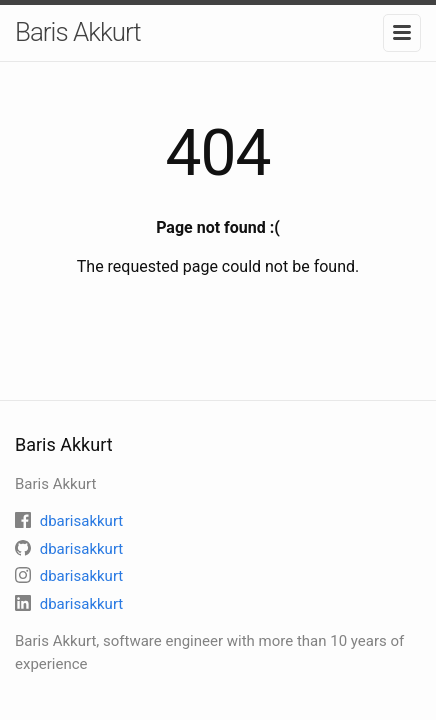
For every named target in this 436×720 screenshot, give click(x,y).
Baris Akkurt (78, 32)
